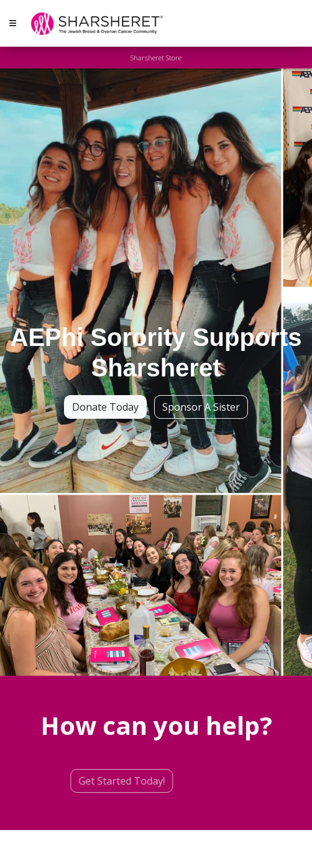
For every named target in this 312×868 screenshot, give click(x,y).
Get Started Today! (103, 781)
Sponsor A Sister (201, 407)
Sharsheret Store (156, 58)
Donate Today (105, 407)
